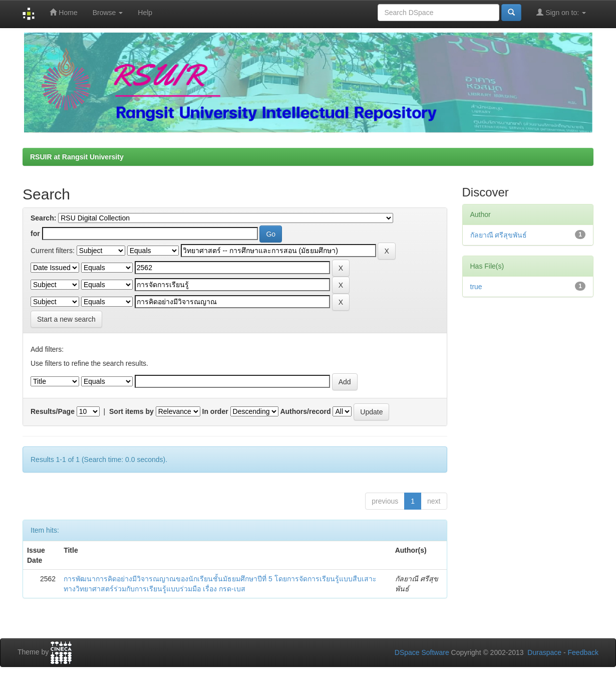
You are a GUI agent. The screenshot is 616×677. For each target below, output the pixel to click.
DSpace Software (422, 652)
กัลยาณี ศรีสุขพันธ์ (499, 235)
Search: (43, 218)
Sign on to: (561, 12)
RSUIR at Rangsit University (77, 157)
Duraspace (544, 652)
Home (63, 12)
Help (145, 13)
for (35, 234)
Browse (108, 13)
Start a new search (66, 319)
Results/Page (53, 411)
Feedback (583, 652)
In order (215, 411)
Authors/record (305, 411)
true (476, 287)
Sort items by (131, 411)
